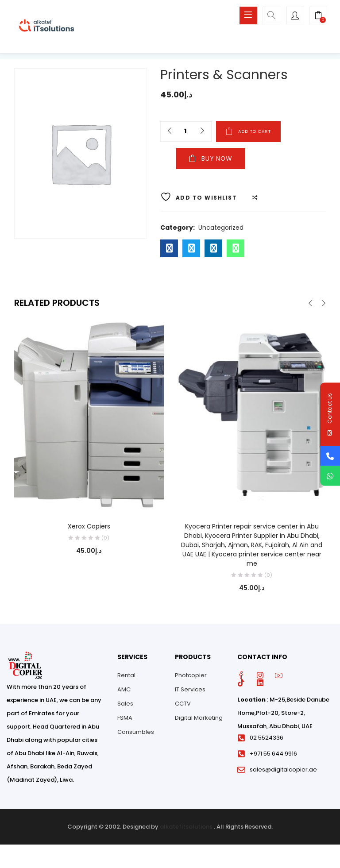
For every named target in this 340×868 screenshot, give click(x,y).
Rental (126, 677)
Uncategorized (221, 229)
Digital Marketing (199, 719)
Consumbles (136, 733)
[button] (318, 16)
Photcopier (191, 677)
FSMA (125, 719)
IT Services (190, 691)
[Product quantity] (185, 131)
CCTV (183, 705)
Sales (125, 705)
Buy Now (201, 160)
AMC (124, 691)
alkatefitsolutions (186, 828)
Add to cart (263, 131)
